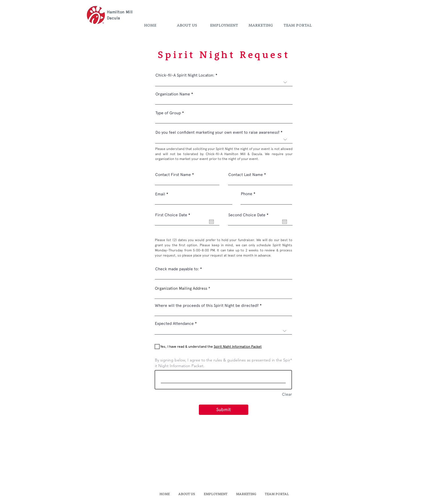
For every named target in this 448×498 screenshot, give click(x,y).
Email (160, 194)
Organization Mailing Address (181, 289)
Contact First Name (173, 175)
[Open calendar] (211, 222)
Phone (247, 194)
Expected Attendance (174, 324)
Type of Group (168, 113)
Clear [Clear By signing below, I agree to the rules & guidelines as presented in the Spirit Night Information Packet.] (287, 394)
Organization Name (173, 94)
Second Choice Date (249, 215)
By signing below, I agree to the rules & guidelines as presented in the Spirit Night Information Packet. (223, 363)
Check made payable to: (177, 269)
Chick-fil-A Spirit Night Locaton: (185, 75)
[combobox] (223, 295)
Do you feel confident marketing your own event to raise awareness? (217, 133)
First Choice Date (174, 215)
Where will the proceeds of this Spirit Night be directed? (207, 306)
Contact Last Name (246, 175)
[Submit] (224, 410)
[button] (187, 25)
